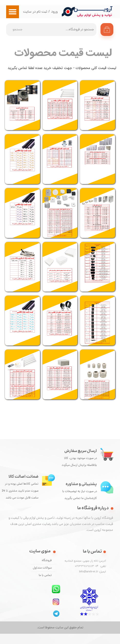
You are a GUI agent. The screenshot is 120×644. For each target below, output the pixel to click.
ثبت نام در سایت (35, 12)
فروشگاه (47, 561)
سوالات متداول (42, 568)
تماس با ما (45, 575)
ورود (54, 12)
